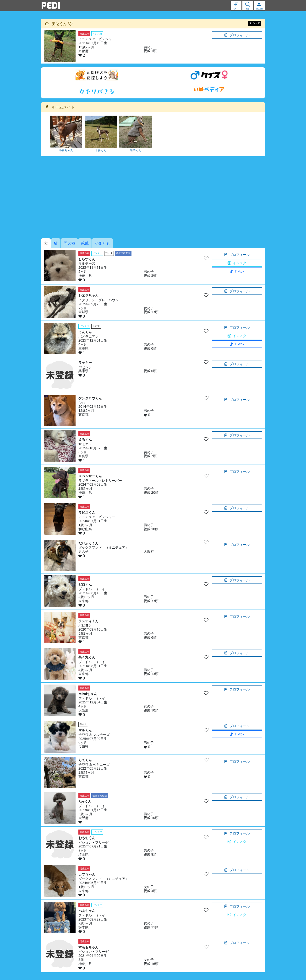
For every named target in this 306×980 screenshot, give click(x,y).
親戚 (85, 243)
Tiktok (237, 271)
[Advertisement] (153, 197)
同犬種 (69, 243)
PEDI (51, 5)
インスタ (237, 263)
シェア (255, 23)
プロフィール (237, 35)
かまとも (102, 243)
